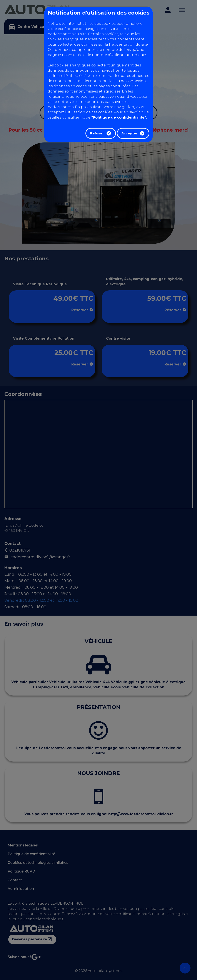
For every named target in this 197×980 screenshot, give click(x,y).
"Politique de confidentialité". (119, 117)
